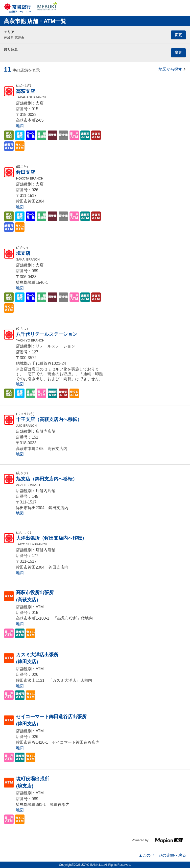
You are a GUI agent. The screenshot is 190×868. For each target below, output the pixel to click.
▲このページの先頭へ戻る (162, 855)
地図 (20, 126)
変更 (178, 35)
